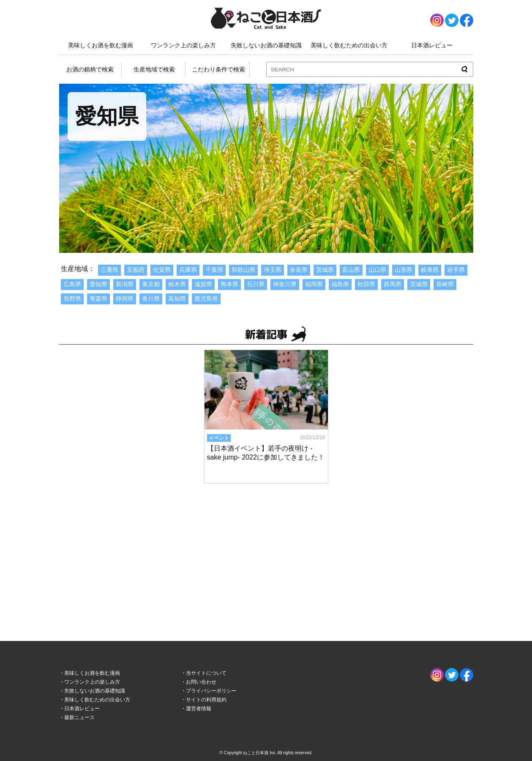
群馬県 (393, 284)
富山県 (351, 270)
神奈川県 (285, 284)
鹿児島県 (206, 298)
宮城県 (325, 270)
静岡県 (125, 298)
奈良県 (299, 270)
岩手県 (456, 270)
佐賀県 (162, 270)
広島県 (72, 284)
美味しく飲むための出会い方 (349, 45)
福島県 (340, 284)
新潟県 (125, 284)
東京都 (151, 284)
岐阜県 (430, 270)
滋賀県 (203, 284)
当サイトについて (206, 673)
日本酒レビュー (432, 45)
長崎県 (445, 284)
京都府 (136, 270)
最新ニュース (79, 717)
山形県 (404, 270)
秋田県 (366, 284)
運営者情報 (199, 709)
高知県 (177, 298)
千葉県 (214, 270)
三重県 (109, 270)
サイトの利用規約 (206, 700)
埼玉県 (273, 270)
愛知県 (98, 284)
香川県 (151, 298)
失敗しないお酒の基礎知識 (266, 45)
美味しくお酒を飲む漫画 (101, 45)
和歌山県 (243, 270)
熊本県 (229, 284)
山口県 (377, 270)
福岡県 (314, 284)
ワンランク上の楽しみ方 (183, 45)
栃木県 (177, 284)
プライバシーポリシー (211, 691)
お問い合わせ (201, 682)
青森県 (98, 298)
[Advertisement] (266, 554)
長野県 (72, 298)
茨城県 (419, 284)
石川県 (256, 284)
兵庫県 (188, 270)
